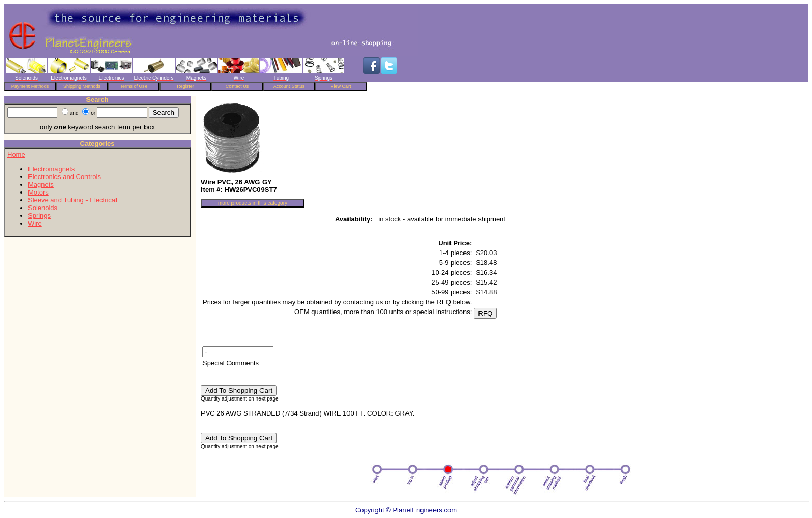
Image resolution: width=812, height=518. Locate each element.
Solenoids (43, 208)
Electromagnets (51, 169)
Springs (39, 216)
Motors (38, 192)
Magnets (41, 184)
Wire (35, 223)
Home (16, 154)
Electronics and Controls (64, 177)
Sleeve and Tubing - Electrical (72, 200)
